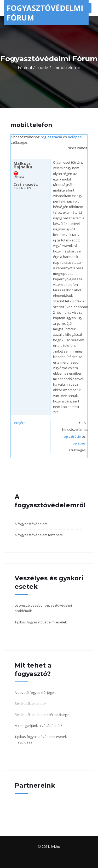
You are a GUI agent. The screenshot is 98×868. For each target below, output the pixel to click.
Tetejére (19, 423)
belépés (75, 137)
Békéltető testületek (31, 704)
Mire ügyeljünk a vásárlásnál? (38, 726)
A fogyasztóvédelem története (39, 535)
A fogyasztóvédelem (31, 524)
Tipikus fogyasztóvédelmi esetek (41, 622)
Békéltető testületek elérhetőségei (42, 715)
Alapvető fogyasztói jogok (35, 693)
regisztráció (51, 137)
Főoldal (25, 68)
